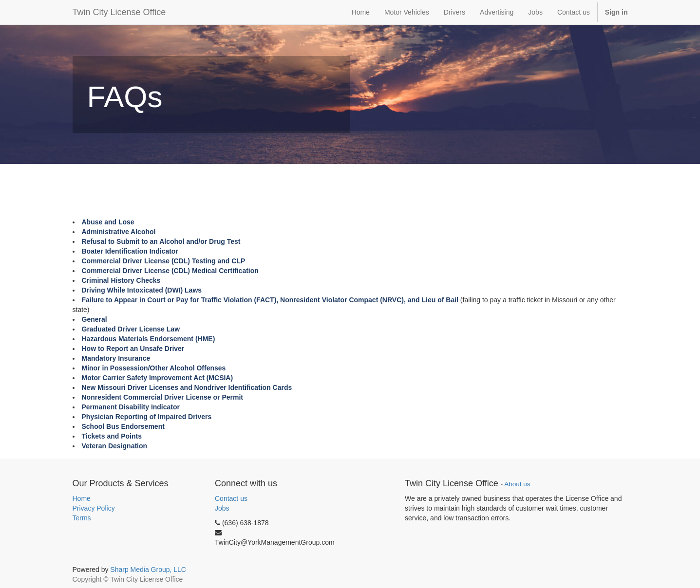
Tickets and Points (112, 436)
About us (517, 484)
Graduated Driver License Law (131, 329)
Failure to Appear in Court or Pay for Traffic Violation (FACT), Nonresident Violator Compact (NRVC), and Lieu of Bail (270, 300)
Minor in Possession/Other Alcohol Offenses (155, 368)
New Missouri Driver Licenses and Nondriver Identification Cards (187, 387)
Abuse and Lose (108, 222)
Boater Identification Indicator (130, 251)
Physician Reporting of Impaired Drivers (147, 417)
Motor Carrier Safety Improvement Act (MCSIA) (158, 378)
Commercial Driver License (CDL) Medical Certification (170, 271)
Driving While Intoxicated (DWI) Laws (142, 290)
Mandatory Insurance (116, 358)
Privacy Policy (94, 508)
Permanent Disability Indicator (131, 407)
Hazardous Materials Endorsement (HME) (149, 339)
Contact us (231, 498)
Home (82, 498)
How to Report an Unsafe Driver (133, 349)
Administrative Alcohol (119, 232)
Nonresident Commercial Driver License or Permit (162, 397)
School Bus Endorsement (123, 426)
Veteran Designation (115, 446)
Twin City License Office (119, 12)
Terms (82, 518)
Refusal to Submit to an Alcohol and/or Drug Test (161, 241)
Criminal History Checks (121, 280)
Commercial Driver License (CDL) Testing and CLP (164, 261)
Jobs (222, 508)
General (95, 319)
